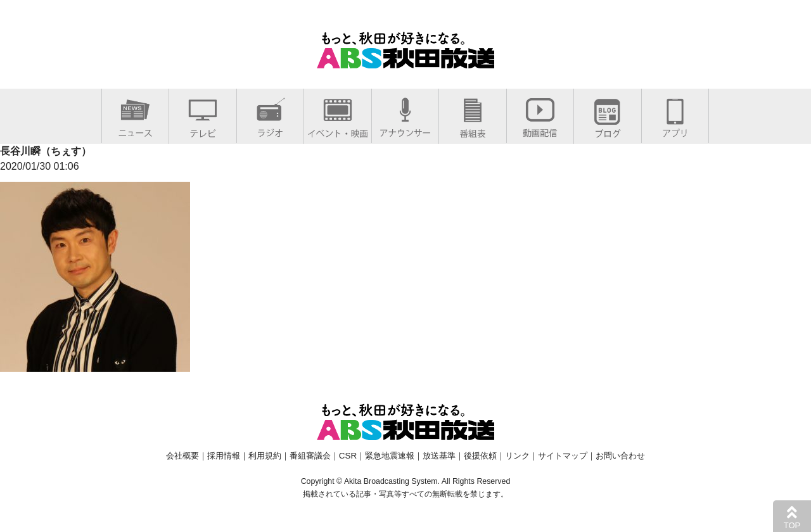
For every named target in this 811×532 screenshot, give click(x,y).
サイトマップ (563, 456)
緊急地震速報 (390, 456)
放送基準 (439, 456)
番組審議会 (310, 456)
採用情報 (224, 456)
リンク (517, 456)
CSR (348, 456)
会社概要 (182, 456)
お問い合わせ (620, 456)
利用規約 (265, 456)
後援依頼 (480, 456)
